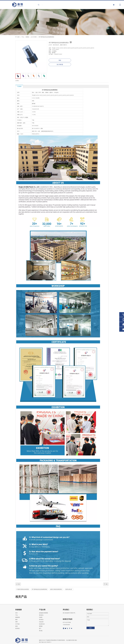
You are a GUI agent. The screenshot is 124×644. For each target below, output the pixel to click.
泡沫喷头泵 (42, 624)
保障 (16, 622)
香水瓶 (41, 631)
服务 (16, 619)
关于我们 (18, 624)
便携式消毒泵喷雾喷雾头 (56, 589)
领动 (76, 640)
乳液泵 (41, 617)
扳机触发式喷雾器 (43, 613)
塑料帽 (41, 626)
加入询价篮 (60, 64)
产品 (16, 615)
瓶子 (40, 628)
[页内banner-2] (62, 22)
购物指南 (18, 617)
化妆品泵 (41, 622)
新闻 (16, 626)
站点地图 (68, 640)
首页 (16, 613)
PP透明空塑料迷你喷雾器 (23, 589)
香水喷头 (41, 619)
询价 (60, 60)
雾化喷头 (41, 615)
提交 (91, 628)
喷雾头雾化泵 (69, 589)
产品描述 (19, 86)
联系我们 (18, 628)
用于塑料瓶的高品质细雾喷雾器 (39, 589)
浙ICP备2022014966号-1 (45, 642)
